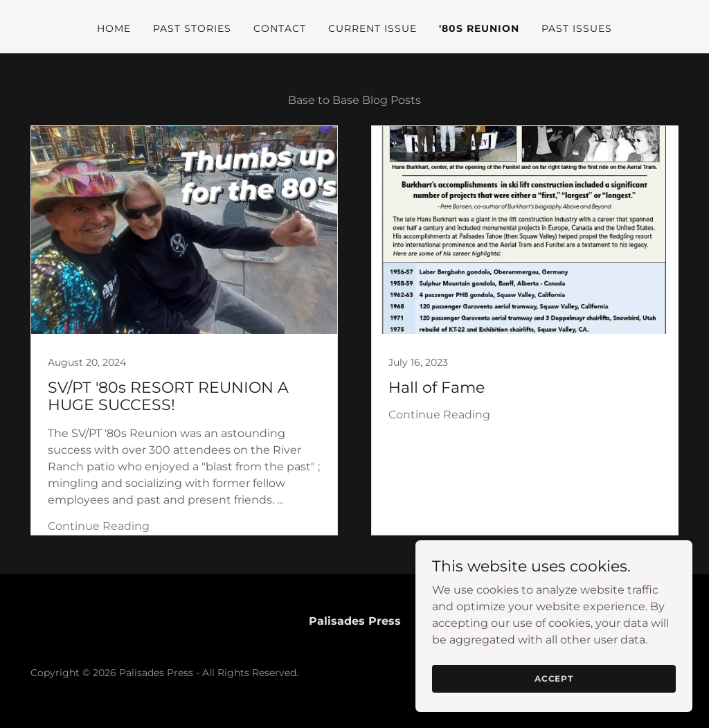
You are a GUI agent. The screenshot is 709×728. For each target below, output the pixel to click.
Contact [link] (280, 28)
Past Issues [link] (577, 28)
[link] (184, 330)
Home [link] (114, 28)
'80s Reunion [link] (479, 28)
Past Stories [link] (192, 28)
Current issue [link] (373, 28)
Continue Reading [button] (99, 526)
